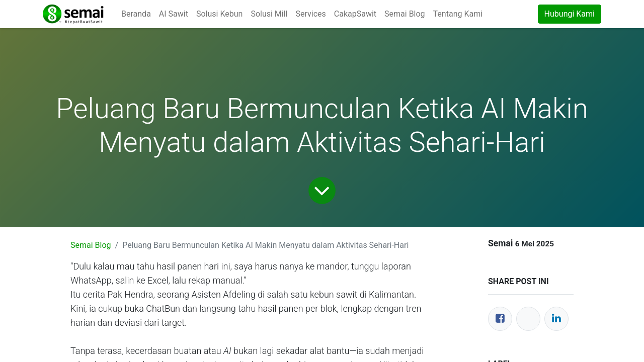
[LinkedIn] (556, 319)
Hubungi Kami (570, 14)
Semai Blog (91, 245)
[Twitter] (528, 319)
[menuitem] (136, 14)
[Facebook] (500, 319)
